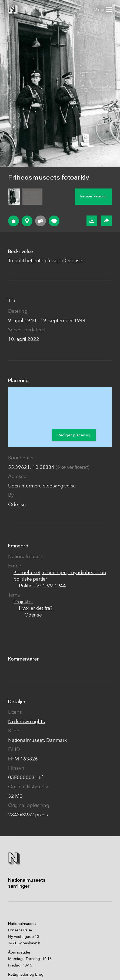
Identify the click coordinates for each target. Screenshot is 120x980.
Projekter (23, 602)
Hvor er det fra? (36, 609)
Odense (33, 615)
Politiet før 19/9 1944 (42, 586)
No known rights (26, 722)
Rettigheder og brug (26, 975)
